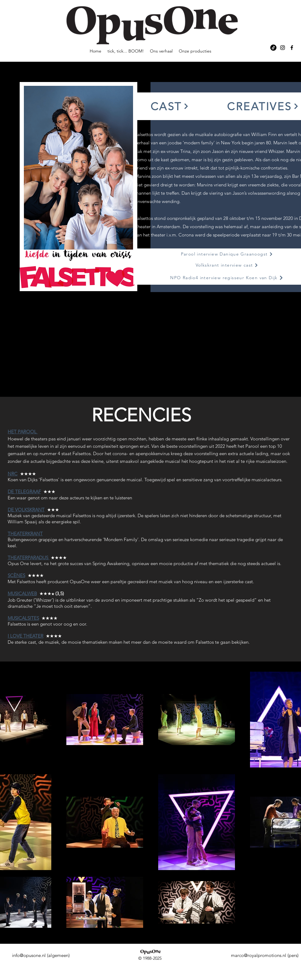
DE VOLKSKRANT (26, 510)
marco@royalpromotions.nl (259, 955)
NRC (13, 474)
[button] (170, 106)
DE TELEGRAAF (24, 492)
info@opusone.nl (29, 955)
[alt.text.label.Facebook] (292, 48)
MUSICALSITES (23, 618)
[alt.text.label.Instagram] (283, 48)
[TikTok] (273, 48)
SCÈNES (16, 575)
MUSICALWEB (22, 593)
